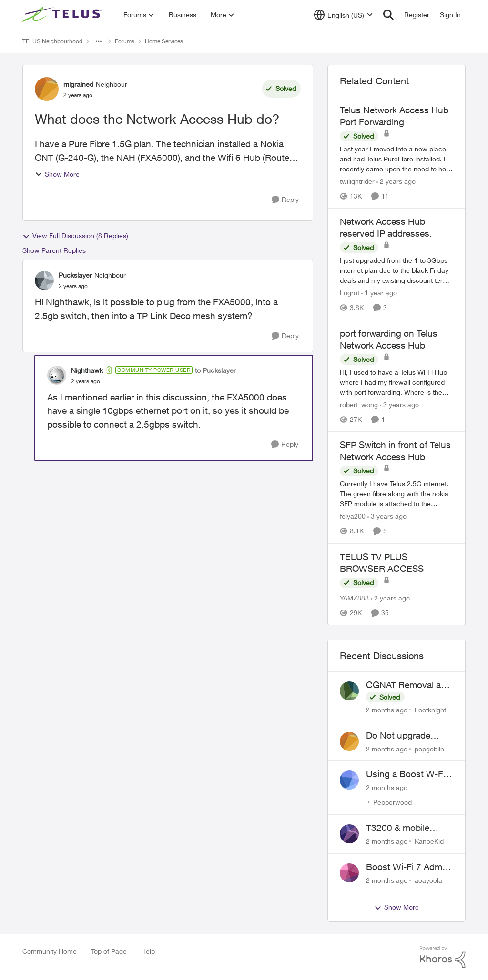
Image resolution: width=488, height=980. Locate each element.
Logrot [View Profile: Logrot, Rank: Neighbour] (350, 293)
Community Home (50, 951)
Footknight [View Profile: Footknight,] (430, 710)
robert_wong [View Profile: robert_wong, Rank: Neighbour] (359, 405)
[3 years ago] (399, 405)
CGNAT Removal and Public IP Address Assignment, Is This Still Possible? (409, 685)
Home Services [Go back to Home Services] (164, 41)
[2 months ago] (387, 710)
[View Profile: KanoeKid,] (349, 834)
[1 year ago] (379, 293)
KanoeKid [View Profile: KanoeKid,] (429, 841)
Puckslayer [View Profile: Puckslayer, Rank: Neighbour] (75, 275)
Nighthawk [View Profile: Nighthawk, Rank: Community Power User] (87, 370)
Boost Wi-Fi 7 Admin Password (408, 867)
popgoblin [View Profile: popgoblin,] (429, 748)
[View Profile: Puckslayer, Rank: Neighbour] (44, 280)
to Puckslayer (215, 370)
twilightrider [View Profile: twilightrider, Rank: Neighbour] (357, 181)
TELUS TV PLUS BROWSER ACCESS (382, 563)
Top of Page (109, 951)
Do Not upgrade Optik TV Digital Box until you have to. (406, 736)
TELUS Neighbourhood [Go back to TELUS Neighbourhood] (52, 41)
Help (148, 951)
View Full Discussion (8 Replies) (75, 236)
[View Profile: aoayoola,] (349, 873)
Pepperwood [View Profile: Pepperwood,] (392, 802)
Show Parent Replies (54, 250)
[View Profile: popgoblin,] (349, 741)
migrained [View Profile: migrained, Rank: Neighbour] (78, 84)
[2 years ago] (396, 181)
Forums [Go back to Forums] (125, 41)
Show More (57, 174)
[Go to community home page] (63, 15)
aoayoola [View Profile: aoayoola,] (428, 880)
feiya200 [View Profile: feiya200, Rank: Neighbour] (353, 516)
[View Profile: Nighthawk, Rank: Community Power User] (57, 375)
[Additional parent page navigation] (99, 41)
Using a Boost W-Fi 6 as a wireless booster (409, 774)
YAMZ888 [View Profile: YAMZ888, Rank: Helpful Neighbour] (354, 598)
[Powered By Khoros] (443, 957)
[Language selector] (343, 15)
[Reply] (285, 200)
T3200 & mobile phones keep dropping (398, 828)
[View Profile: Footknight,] (349, 691)
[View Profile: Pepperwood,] (349, 780)
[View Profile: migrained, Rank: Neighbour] (47, 89)
